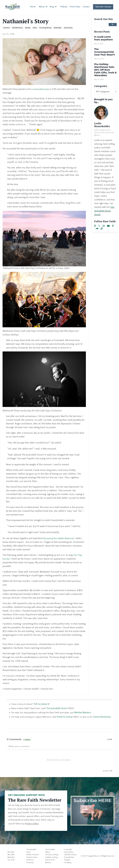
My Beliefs (11, 857)
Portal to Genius (65, 717)
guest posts (6, 28)
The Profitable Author (50, 851)
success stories (68, 28)
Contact (86, 7)
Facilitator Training (51, 857)
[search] (100, 24)
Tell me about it (41, 704)
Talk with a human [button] (103, 7)
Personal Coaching (52, 855)
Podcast (64, 7)
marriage (28, 28)
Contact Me (68, 850)
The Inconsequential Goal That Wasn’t (105, 52)
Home (33, 7)
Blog (53, 7)
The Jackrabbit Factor (31, 851)
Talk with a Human (70, 855)
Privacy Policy (69, 852)
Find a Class (75, 7)
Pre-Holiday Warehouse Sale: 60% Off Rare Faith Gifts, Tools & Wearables (105, 70)
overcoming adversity (45, 28)
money (35, 28)
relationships (58, 28)
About (43, 7)
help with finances (17, 28)
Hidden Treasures (33, 855)
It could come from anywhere (104, 38)
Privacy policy (40, 824)
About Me (11, 855)
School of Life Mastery (50, 861)
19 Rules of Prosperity (30, 861)
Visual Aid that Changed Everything (69, 860)
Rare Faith (11, 852)
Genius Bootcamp (42, 89)
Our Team (11, 860)
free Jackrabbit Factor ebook (104, 211)
